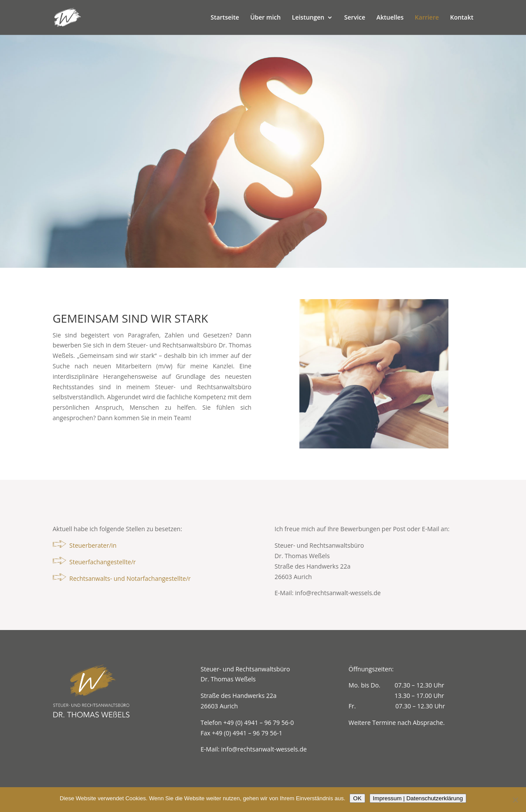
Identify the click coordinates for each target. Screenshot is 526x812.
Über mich (265, 18)
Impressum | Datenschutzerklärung (418, 798)
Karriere (427, 18)
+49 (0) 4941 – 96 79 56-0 (259, 723)
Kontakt (462, 18)
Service (355, 18)
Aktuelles (390, 18)
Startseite (225, 18)
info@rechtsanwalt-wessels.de (338, 593)
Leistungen (308, 18)
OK (357, 798)
